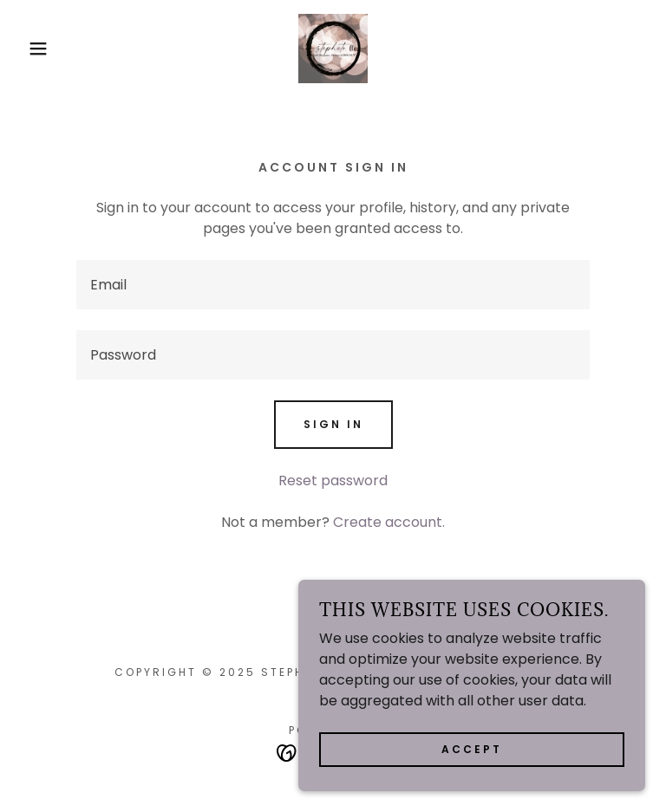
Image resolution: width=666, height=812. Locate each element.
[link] (333, 49)
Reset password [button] (333, 481)
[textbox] (333, 285)
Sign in (333, 424)
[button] (33, 49)
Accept (472, 749)
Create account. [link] (389, 522)
